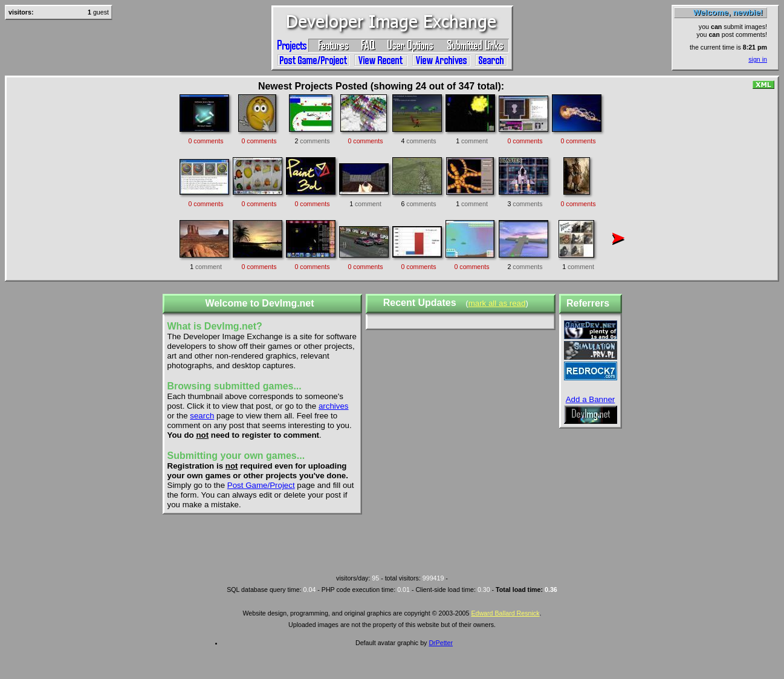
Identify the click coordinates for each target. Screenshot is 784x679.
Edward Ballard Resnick (505, 613)
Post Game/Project (261, 485)
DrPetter (441, 643)
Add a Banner (591, 399)
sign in (758, 59)
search (202, 416)
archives (334, 406)
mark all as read (497, 303)
